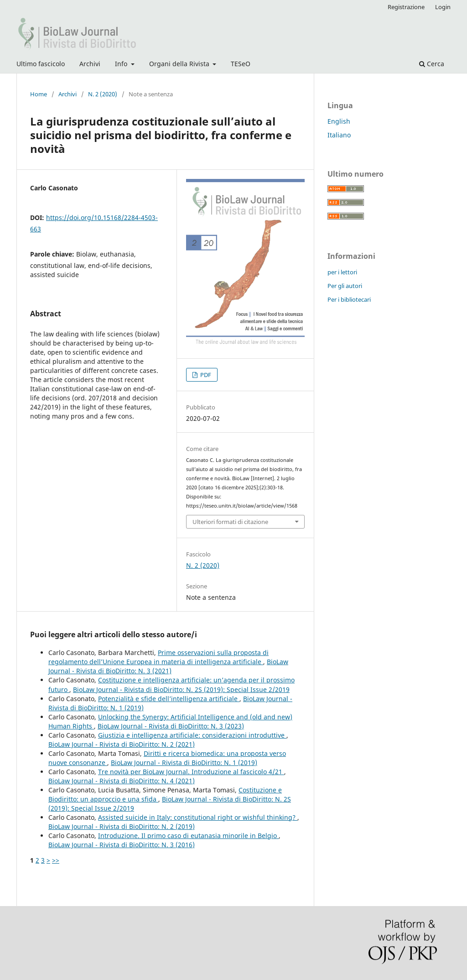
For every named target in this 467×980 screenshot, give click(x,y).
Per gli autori (345, 286)
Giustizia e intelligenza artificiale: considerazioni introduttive (192, 735)
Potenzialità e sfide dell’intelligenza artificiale (169, 699)
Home (39, 94)
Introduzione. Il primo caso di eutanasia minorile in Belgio (188, 836)
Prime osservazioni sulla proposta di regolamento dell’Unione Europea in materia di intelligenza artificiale (158, 657)
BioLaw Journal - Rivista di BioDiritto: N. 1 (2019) (184, 763)
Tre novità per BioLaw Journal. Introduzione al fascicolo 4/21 (191, 772)
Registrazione (406, 7)
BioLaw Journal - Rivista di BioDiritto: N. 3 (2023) (171, 726)
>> (56, 860)
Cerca (432, 64)
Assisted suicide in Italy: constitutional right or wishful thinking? (198, 817)
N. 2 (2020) (103, 94)
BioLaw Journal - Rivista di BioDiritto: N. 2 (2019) (122, 826)
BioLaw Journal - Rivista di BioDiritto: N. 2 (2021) (122, 744)
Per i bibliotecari (349, 299)
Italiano (339, 135)
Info (122, 64)
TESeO (241, 64)
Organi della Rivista (180, 64)
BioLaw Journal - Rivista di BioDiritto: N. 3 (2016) (122, 845)
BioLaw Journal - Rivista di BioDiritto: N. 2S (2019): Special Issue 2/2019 (181, 689)
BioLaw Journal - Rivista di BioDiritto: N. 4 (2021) (122, 781)
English (339, 121)
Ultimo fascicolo (41, 64)
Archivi (90, 64)
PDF (205, 375)
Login (443, 7)
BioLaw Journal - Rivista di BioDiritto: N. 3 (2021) (168, 666)
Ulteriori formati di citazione (230, 522)
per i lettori (342, 272)
